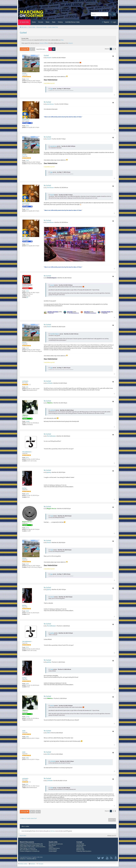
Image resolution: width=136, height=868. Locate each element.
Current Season (53, 850)
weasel (24, 73)
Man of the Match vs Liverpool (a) (28, 850)
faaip (52, 516)
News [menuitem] (48, 22)
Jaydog (24, 488)
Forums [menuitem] (41, 22)
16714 (27, 528)
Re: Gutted (47, 102)
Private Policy (80, 847)
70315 (27, 458)
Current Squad (53, 851)
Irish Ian (53, 831)
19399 (27, 494)
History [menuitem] (60, 22)
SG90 (24, 731)
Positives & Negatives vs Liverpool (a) (30, 851)
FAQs (62, 40)
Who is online (25, 826)
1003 (27, 387)
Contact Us (23, 859)
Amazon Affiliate (44, 43)
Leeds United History (54, 848)
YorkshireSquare (27, 285)
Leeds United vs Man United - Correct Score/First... (33, 847)
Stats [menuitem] (54, 22)
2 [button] (113, 49)
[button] (115, 49)
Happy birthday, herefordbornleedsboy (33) (31, 844)
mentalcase (26, 120)
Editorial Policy (80, 848)
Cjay (51, 89)
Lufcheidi (25, 381)
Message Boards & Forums (56, 844)
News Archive (52, 845)
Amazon (71, 43)
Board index (23, 836)
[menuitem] (113, 22)
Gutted (23, 33)
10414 (27, 126)
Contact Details (80, 844)
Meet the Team (80, 850)
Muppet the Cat (27, 522)
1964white (25, 415)
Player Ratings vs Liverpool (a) (28, 848)
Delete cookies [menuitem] (23, 864)
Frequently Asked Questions (84, 851)
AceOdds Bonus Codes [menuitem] (72, 22)
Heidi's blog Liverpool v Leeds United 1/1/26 (31, 845)
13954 (27, 291)
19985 (27, 737)
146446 (27, 421)
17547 (27, 79)
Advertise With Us (81, 845)
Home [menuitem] (34, 22)
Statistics (51, 847)
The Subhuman (27, 452)
